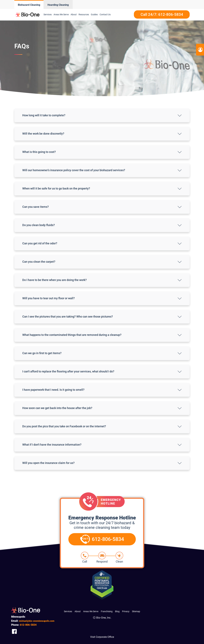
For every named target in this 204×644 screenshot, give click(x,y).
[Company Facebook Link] (14, 632)
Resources (84, 14)
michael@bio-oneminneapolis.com (37, 621)
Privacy (126, 611)
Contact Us (105, 14)
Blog (117, 611)
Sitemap (136, 611)
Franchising (107, 611)
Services (48, 14)
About (74, 14)
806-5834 (28, 625)
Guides (94, 14)
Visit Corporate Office (102, 637)
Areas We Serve (61, 14)
